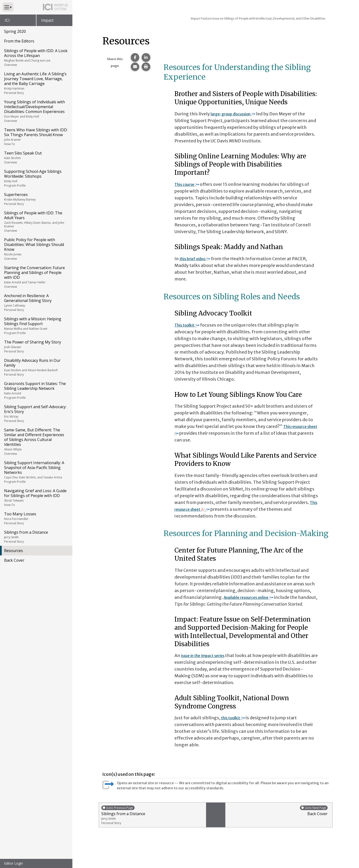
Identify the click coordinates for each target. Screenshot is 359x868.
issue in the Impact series (207, 662)
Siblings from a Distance (36, 537)
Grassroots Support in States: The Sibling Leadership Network (36, 390)
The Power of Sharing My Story (36, 346)
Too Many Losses (36, 518)
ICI (7, 20)
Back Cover (14, 560)
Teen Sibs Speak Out (36, 157)
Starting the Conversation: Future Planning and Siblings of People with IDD (36, 277)
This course (189, 184)
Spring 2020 (15, 31)
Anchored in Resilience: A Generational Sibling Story (36, 302)
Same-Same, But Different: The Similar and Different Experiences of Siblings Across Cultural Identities (36, 441)
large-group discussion (238, 114)
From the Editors (19, 41)
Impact (47, 20)
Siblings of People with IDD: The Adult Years (36, 221)
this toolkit (236, 724)
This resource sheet (200, 509)
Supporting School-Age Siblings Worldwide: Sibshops (36, 178)
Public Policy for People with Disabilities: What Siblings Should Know (36, 249)
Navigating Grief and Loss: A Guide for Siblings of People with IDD (36, 497)
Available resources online (254, 597)
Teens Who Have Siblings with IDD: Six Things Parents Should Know (36, 137)
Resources (14, 551)
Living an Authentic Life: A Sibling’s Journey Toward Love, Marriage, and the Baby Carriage (36, 83)
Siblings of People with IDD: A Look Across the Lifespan (36, 57)
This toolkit (190, 325)
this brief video (198, 259)
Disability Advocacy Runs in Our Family (36, 367)
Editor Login (14, 863)
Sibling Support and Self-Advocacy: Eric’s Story (36, 413)
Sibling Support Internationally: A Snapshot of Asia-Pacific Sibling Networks (36, 472)
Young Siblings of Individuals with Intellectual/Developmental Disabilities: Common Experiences (36, 111)
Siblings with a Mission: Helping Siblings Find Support (36, 326)
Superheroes (36, 199)
